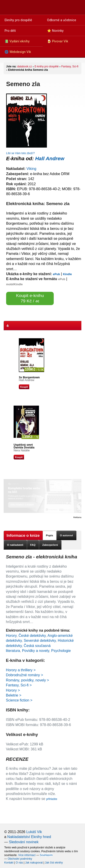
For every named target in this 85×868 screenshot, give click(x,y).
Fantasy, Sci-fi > (19, 685)
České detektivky (32, 636)
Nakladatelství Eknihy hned (29, 837)
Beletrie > (14, 695)
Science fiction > (19, 700)
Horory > (13, 690)
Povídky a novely (36, 651)
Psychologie (61, 651)
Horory (11, 636)
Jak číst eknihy (54, 863)
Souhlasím (46, 855)
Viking (31, 169)
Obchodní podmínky (20, 859)
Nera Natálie (22, 450)
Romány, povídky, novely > (27, 680)
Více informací (27, 855)
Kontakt (9, 863)
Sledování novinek (24, 842)
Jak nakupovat (34, 863)
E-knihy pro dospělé (46, 66)
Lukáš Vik (34, 832)
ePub (56, 274)
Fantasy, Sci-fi (70, 66)
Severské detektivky (40, 641)
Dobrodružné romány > (24, 675)
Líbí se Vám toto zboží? (20, 153)
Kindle (67, 274)
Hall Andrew (50, 159)
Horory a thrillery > (21, 670)
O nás (19, 863)
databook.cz (25, 66)
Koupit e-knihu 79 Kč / (30, 298)
